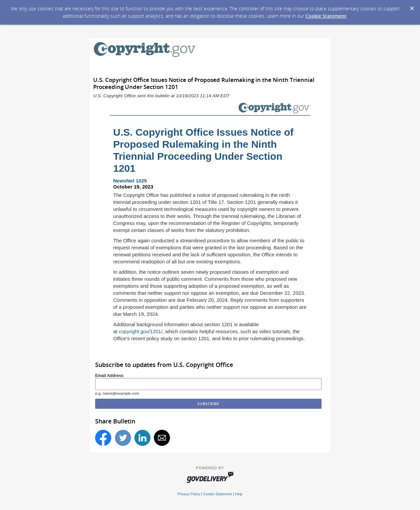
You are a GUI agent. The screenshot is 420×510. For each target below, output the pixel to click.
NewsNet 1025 (130, 181)
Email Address (109, 376)
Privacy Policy (189, 494)
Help (239, 494)
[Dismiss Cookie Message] (412, 6)
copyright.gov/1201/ (141, 331)
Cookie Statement (326, 16)
